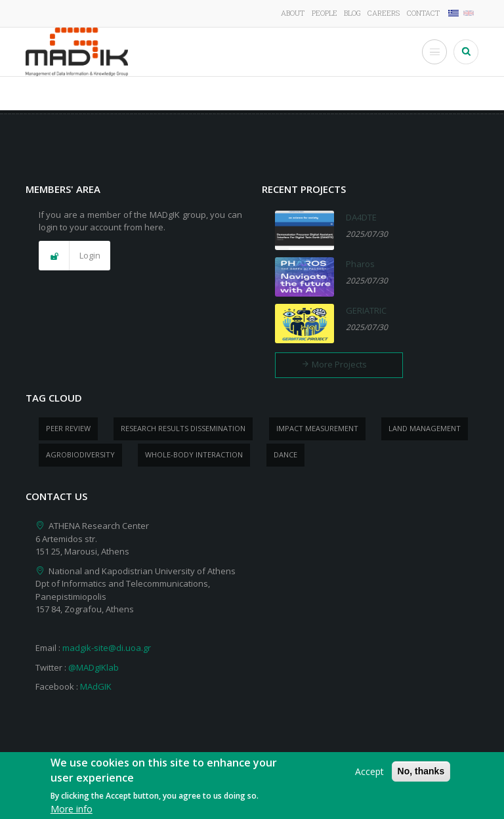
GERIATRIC (366, 310)
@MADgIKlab (94, 667)
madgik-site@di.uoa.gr (107, 648)
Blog (352, 13)
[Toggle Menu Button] (434, 52)
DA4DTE (361, 217)
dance (285, 454)
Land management (425, 428)
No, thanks (421, 776)
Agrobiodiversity (80, 454)
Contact (423, 13)
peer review (68, 428)
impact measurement (317, 428)
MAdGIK (96, 686)
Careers (384, 13)
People (325, 13)
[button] (74, 256)
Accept (369, 777)
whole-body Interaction (194, 454)
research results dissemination (183, 428)
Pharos (360, 264)
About (293, 13)
